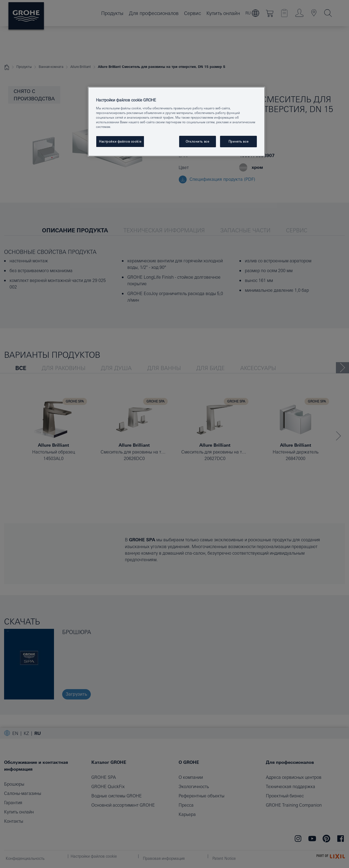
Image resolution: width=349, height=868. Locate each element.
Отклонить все (197, 141)
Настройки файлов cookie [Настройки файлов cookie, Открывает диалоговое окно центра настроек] (120, 141)
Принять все (238, 141)
